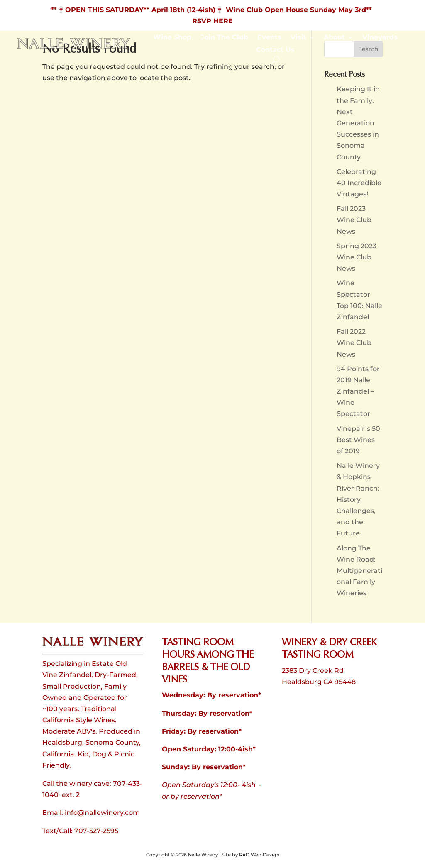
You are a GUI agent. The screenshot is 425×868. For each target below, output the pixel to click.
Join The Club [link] (224, 38)
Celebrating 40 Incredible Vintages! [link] (359, 183)
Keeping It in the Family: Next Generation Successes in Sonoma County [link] (358, 123)
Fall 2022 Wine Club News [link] (354, 343)
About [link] (334, 38)
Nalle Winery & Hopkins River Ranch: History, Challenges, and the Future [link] (358, 499)
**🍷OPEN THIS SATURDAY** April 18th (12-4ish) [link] (133, 10)
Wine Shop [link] (172, 38)
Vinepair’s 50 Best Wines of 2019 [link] (358, 440)
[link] (74, 47)
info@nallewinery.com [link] (102, 813)
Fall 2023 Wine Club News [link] (354, 220)
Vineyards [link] (380, 38)
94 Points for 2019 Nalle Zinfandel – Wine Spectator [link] (358, 391)
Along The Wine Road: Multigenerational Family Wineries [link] (359, 571)
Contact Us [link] (275, 50)
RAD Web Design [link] (259, 855)
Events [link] (269, 38)
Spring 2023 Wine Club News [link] (357, 257)
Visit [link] (298, 38)
